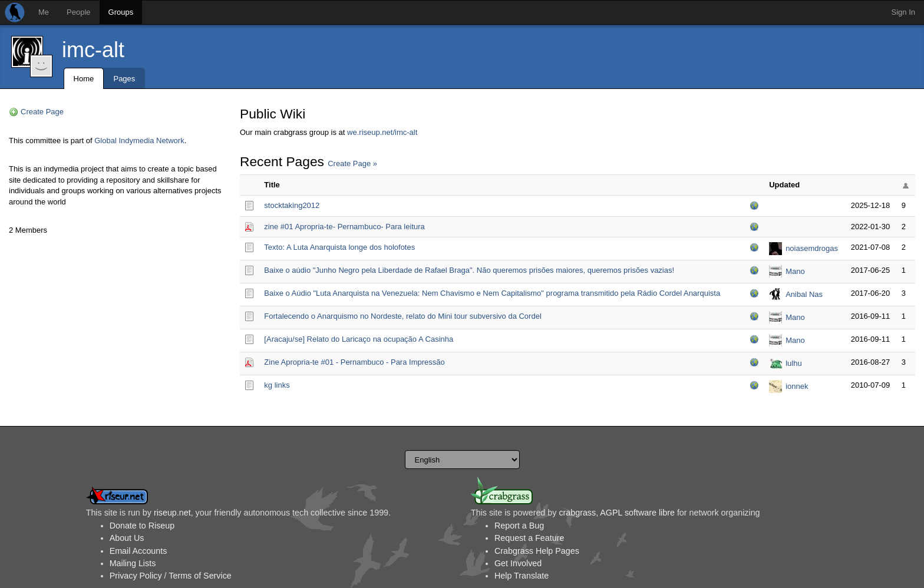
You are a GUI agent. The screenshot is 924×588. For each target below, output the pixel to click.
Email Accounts (138, 551)
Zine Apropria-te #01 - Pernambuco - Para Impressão (354, 362)
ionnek (797, 386)
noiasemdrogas (812, 248)
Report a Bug (519, 526)
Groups (121, 12)
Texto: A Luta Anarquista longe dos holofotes (339, 247)
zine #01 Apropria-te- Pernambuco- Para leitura (344, 227)
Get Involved (518, 563)
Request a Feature (529, 538)
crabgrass (577, 513)
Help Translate (522, 576)
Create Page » (352, 163)
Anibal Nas (804, 294)
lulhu (793, 363)
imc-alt (93, 50)
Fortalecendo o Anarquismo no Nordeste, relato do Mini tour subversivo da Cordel (402, 316)
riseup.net (172, 513)
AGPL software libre (637, 513)
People (78, 12)
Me (44, 12)
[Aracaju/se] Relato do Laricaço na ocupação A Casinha (359, 339)
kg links (277, 385)
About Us (127, 538)
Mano (795, 271)
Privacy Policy (136, 576)
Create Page (42, 112)
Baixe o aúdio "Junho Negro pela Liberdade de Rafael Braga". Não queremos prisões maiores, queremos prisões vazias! (469, 270)
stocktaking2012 (292, 205)
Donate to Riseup (142, 526)
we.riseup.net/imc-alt (382, 132)
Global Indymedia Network (139, 141)
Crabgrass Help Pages (537, 551)
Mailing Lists (133, 563)
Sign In (903, 12)
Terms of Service (200, 576)
